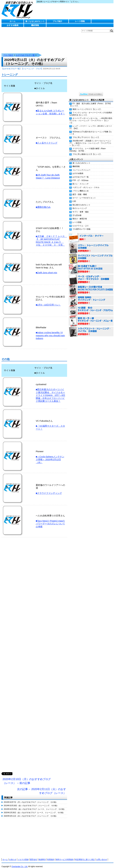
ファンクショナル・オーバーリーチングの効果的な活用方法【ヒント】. (91, 111)
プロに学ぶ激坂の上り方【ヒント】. (87, 151)
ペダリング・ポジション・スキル (86, 184)
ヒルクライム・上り (81, 223)
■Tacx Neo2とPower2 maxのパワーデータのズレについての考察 (50, 521)
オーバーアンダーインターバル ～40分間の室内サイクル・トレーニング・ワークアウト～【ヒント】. (91, 118)
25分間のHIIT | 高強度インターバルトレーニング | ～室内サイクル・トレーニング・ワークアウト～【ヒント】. (90, 140)
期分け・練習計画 (80, 216)
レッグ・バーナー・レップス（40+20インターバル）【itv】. (91, 124)
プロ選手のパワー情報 (81, 226)
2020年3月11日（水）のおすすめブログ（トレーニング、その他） (31, 813)
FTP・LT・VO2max (80, 177)
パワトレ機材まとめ (81, 188)
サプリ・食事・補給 (81, 209)
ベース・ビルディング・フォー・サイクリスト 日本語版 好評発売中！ (91, 277)
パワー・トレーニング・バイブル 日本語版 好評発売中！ (91, 245)
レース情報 (80, 21)
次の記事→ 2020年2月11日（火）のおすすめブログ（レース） (42, 788)
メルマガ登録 (23, 857)
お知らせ (13, 857)
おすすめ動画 (13, 25)
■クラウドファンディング (49, 490)
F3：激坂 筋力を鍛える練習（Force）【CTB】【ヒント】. (90, 102)
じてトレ (18, 10)
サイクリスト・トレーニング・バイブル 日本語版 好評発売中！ (91, 256)
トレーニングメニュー (81, 167)
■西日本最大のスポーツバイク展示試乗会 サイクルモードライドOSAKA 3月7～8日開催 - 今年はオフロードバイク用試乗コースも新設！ (50, 392)
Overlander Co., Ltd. (20, 864)
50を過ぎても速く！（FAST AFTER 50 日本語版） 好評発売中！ (91, 266)
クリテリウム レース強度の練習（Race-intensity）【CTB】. (88, 147)
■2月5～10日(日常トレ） (48, 302)
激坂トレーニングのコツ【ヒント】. (87, 106)
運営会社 (34, 857)
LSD (74, 198)
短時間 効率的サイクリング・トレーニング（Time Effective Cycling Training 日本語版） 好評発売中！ (91, 297)
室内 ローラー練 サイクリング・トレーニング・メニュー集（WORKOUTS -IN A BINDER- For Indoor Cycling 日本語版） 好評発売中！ (91, 318)
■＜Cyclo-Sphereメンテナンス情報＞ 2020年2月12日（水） (50, 456)
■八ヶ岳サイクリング (47, 140)
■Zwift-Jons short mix (46, 270)
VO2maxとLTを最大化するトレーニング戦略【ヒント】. (91, 130)
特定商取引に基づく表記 (85, 857)
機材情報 (35, 25)
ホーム (13, 21)
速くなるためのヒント (35, 21)
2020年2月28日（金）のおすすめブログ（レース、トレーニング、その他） (34, 810)
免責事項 (42, 857)
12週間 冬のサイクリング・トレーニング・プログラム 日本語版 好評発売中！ (91, 308)
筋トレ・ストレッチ (81, 181)
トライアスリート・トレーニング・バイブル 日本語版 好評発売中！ (91, 329)
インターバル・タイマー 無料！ (91, 235)
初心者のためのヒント (81, 202)
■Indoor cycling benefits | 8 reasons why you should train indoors (50, 332)
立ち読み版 (77, 212)
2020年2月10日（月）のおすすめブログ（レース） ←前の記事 (27, 778)
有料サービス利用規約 (65, 857)
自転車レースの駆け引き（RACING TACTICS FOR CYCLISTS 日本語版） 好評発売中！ (91, 287)
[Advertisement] (34, 655)
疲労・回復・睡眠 (80, 191)
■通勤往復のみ (43, 204)
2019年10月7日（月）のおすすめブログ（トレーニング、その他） (31, 799)
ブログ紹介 (57, 21)
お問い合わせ (102, 857)
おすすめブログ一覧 (25, 52)
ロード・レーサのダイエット (84, 195)
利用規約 (51, 857)
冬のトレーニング (80, 205)
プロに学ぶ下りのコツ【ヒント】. (86, 134)
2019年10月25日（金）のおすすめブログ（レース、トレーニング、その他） (35, 806)
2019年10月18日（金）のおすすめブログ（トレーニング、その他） (31, 803)
